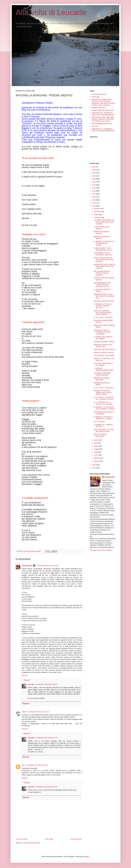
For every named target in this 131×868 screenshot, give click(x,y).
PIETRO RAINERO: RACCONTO (100, 435)
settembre (98, 218)
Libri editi (95, 126)
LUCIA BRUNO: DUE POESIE (104, 356)
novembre (98, 212)
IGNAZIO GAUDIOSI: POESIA (104, 342)
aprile (96, 452)
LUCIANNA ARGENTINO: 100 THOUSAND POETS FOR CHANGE (104, 222)
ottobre (97, 215)
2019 (94, 188)
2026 (94, 167)
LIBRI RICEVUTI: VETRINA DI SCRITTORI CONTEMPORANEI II (103, 130)
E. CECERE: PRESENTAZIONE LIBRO (104, 369)
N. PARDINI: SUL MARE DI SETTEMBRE (103, 338)
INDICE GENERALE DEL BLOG (103, 110)
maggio (97, 449)
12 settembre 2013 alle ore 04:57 (46, 684)
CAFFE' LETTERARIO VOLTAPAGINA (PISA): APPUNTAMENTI (102, 313)
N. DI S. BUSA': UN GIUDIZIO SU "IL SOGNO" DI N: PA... (104, 398)
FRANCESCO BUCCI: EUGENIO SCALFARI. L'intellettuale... (102, 332)
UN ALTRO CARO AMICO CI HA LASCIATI (103, 364)
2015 (94, 200)
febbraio (97, 458)
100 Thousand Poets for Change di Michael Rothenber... (102, 273)
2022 (94, 179)
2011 (94, 468)
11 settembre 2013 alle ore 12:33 (47, 566)
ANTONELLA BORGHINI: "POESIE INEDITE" (102, 374)
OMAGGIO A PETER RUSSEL (104, 301)
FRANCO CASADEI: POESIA (104, 353)
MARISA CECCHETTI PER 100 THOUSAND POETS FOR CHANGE (104, 266)
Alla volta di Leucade (51, 12)
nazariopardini (27, 566)
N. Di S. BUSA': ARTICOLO (103, 318)
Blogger (86, 857)
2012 (94, 465)
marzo (96, 455)
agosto (97, 440)
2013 (94, 206)
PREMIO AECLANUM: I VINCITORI (102, 379)
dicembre (97, 209)
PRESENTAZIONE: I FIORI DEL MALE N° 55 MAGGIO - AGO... (104, 296)
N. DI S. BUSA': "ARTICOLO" (104, 388)
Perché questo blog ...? (100, 94)
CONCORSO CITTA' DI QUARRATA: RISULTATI (103, 254)
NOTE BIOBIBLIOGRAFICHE (102, 124)
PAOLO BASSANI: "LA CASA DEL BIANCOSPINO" (104, 430)
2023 (94, 176)
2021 (94, 182)
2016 (94, 197)
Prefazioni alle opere (99, 108)
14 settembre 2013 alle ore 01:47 (46, 787)
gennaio (97, 461)
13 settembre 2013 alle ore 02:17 (39, 712)
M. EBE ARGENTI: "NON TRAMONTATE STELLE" (103, 249)
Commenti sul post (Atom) (31, 843)
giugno (97, 446)
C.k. (23, 765)
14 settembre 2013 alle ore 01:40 (46, 738)
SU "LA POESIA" (99, 422)
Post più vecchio (76, 839)
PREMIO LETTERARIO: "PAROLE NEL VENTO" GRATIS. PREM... (103, 393)
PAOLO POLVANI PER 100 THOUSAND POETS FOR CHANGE (104, 260)
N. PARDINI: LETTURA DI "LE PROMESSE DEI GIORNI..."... (104, 243)
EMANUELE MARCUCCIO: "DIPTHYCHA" (103, 346)
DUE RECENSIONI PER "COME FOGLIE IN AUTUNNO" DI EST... (102, 285)
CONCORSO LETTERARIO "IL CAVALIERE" (104, 413)
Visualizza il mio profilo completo (101, 550)
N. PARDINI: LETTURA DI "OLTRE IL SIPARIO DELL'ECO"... (103, 306)
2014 (94, 203)
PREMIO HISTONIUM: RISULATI (101, 233)
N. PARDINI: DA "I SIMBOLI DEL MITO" (103, 426)
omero (24, 712)
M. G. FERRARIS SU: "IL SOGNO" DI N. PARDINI (103, 403)
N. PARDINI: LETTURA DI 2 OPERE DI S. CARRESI (103, 418)
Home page (49, 839)
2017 (94, 194)
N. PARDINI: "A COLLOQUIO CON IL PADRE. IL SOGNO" (104, 408)
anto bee (31, 684)
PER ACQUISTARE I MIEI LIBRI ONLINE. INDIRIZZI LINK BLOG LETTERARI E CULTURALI (103, 119)
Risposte (27, 680)
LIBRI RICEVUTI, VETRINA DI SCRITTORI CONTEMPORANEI (103, 114)
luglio (96, 443)
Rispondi (25, 675)
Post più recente (22, 839)
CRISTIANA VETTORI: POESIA (105, 350)
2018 (94, 191)
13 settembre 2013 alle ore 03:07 (37, 765)
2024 (94, 173)
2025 (94, 170)
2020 (94, 185)
